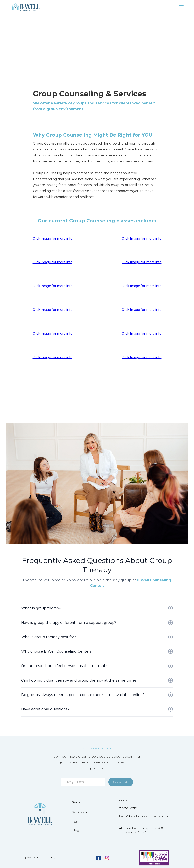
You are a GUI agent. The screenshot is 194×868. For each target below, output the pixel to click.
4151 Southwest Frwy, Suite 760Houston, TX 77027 (141, 830)
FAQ (75, 822)
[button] (180, 7)
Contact (125, 800)
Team (76, 802)
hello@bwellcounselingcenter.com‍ (144, 816)
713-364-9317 (128, 808)
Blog (76, 830)
